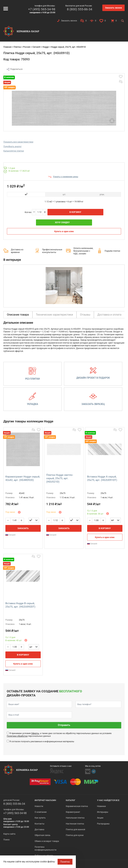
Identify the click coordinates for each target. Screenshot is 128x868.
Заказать (23, 528)
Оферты (35, 733)
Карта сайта (9, 834)
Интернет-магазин (45, 800)
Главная (7, 47)
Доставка (39, 829)
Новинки (101, 806)
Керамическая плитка (77, 806)
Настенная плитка (75, 824)
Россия (27, 47)
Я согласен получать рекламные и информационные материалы (42, 741)
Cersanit (36, 47)
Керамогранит (73, 812)
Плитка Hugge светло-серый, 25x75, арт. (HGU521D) (60, 478)
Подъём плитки (112, 251)
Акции (100, 818)
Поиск (7, 840)
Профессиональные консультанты (52, 251)
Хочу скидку (62, 222)
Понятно (65, 862)
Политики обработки (17, 736)
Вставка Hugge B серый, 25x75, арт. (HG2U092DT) (20, 605)
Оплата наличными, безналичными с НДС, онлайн (83, 251)
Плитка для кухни (75, 835)
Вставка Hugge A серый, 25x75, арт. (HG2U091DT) (102, 478)
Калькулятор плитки (14, 151)
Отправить (64, 725)
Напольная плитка (75, 818)
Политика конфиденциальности (46, 848)
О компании (41, 812)
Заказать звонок (113, 8)
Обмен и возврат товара (47, 841)
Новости (39, 806)
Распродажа (103, 824)
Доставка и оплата (109, 315)
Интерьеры (103, 812)
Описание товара (18, 315)
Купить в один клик (64, 231)
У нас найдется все (108, 800)
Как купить (40, 818)
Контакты (40, 824)
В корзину (75, 212)
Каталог (71, 800)
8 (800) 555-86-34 (80, 9)
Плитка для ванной (75, 829)
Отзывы (85, 315)
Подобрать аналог (12, 146)
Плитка (17, 47)
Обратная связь (43, 835)
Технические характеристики (55, 315)
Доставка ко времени (17, 251)
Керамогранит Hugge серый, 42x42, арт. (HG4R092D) (23, 478)
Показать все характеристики (18, 142)
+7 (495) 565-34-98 (42, 9)
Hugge (46, 47)
